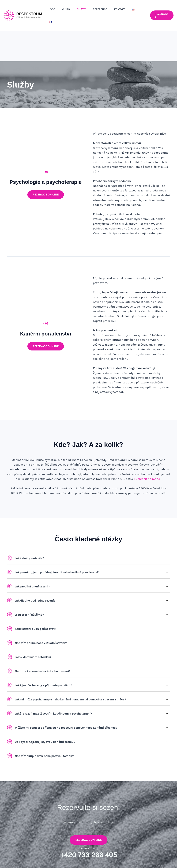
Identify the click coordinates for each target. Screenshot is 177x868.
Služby (88, 11)
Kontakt (123, 11)
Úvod (62, 11)
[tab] (88, 550)
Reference (105, 11)
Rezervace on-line (88, 823)
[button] (162, 11)
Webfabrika (169, 859)
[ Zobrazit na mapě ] (148, 462)
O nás (74, 11)
